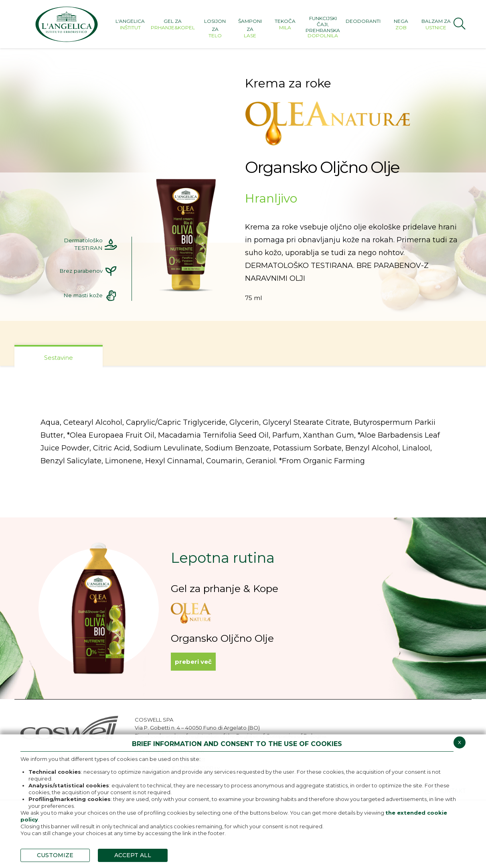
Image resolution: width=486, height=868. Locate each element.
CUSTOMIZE (55, 855)
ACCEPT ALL (133, 855)
